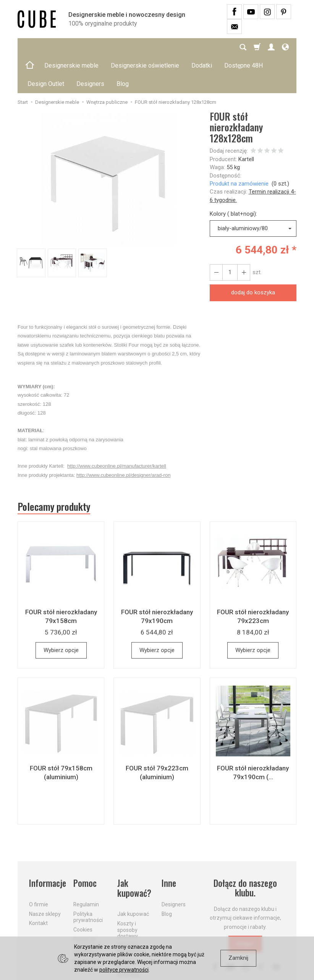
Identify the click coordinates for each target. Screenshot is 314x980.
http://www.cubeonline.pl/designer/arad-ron (123, 438)
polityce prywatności (124, 970)
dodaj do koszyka (253, 256)
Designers (174, 868)
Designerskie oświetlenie (145, 47)
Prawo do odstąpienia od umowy (87, 909)
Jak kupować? (134, 852)
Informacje (47, 847)
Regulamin (86, 868)
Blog (167, 877)
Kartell (246, 123)
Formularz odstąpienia (87, 928)
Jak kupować (133, 877)
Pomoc (85, 847)
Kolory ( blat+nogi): (233, 177)
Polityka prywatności (88, 880)
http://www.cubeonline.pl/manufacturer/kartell (117, 429)
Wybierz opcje (61, 614)
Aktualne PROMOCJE (131, 912)
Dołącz (245, 907)
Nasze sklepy (45, 877)
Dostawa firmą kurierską (128, 932)
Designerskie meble (71, 47)
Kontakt (38, 886)
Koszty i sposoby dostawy (128, 893)
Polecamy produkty (54, 470)
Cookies (83, 893)
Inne (169, 847)
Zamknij (238, 958)
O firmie (39, 868)
